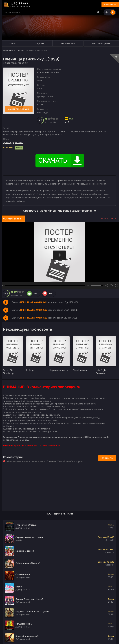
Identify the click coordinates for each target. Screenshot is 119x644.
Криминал (18, 142)
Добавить (107, 458)
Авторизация (108, 5)
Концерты (39, 43)
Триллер (20, 50)
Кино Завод (8, 50)
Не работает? (108, 219)
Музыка (12, 43)
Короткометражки (101, 43)
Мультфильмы (68, 43)
